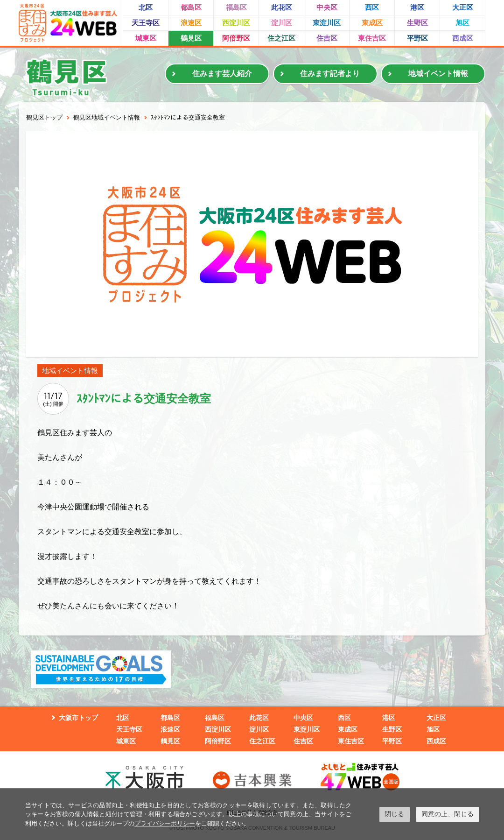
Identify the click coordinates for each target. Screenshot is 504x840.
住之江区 (281, 38)
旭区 (462, 23)
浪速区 (191, 23)
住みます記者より (330, 74)
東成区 (372, 23)
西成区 (463, 38)
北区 (146, 7)
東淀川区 (327, 23)
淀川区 (282, 23)
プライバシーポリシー (165, 823)
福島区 (236, 7)
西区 (372, 7)
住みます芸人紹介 (222, 74)
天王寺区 (146, 23)
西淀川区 (236, 23)
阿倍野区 (236, 38)
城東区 (146, 38)
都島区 (191, 7)
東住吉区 (372, 38)
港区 (417, 7)
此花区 (282, 7)
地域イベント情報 (438, 74)
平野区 (417, 38)
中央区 (327, 7)
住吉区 (327, 38)
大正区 (463, 7)
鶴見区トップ (44, 117)
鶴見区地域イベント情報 (107, 117)
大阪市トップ (78, 718)
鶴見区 (191, 38)
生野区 (417, 23)
